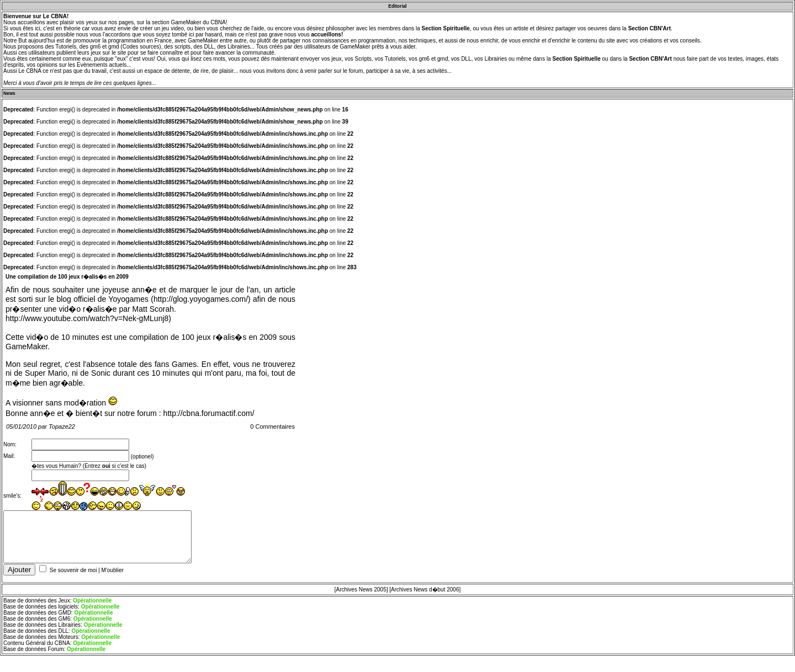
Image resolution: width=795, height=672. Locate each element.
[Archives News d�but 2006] (425, 594)
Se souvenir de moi (73, 575)
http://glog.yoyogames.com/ (201, 299)
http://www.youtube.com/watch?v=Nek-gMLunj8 (87, 318)
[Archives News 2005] (361, 594)
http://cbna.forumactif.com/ (209, 413)
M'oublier (113, 575)
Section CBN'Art (650, 28)
